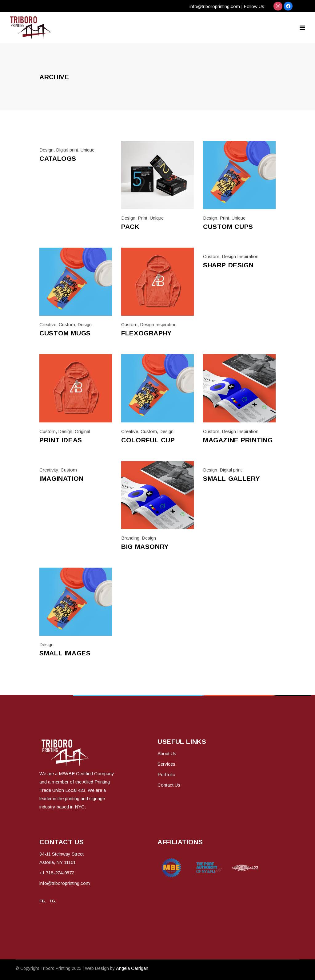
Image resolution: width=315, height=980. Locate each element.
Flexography (147, 333)
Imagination (62, 478)
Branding (130, 538)
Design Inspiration (158, 324)
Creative (48, 324)
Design (46, 150)
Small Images (65, 653)
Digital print (67, 150)
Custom (67, 324)
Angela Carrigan (132, 968)
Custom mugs (65, 333)
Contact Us (169, 785)
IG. (53, 901)
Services (166, 764)
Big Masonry (145, 547)
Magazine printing (238, 440)
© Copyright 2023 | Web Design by (66, 968)
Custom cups (228, 227)
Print (143, 218)
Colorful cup (148, 440)
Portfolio (166, 774)
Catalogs (58, 158)
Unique (88, 150)
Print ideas (61, 440)
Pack (130, 227)
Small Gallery (231, 478)
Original (82, 431)
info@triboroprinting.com (215, 6)
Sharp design (228, 265)
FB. (43, 901)
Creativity (49, 470)
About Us (167, 753)
